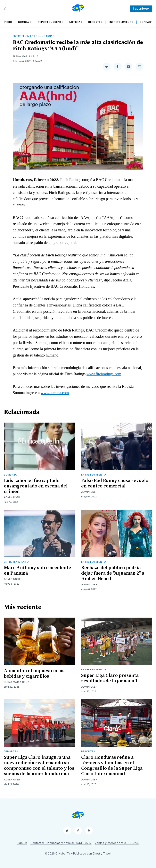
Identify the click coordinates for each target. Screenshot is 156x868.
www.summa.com (55, 393)
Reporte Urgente (50, 22)
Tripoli (107, 853)
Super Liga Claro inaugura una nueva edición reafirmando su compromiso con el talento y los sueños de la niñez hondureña (39, 766)
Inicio (8, 22)
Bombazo (25, 22)
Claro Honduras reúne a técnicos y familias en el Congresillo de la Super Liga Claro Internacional (112, 766)
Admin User (12, 497)
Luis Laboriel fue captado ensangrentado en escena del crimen (36, 486)
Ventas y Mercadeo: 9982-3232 (117, 843)
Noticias (76, 22)
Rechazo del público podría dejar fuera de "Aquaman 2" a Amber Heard (113, 573)
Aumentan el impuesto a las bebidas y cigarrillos (34, 674)
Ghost (96, 853)
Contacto (147, 22)
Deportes (95, 22)
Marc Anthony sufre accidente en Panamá (37, 571)
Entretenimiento (121, 22)
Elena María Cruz (26, 56)
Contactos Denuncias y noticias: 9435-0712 (61, 843)
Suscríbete (141, 9)
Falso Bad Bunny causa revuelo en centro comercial (115, 483)
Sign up (22, 843)
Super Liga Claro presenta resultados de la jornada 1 (110, 678)
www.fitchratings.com (104, 374)
